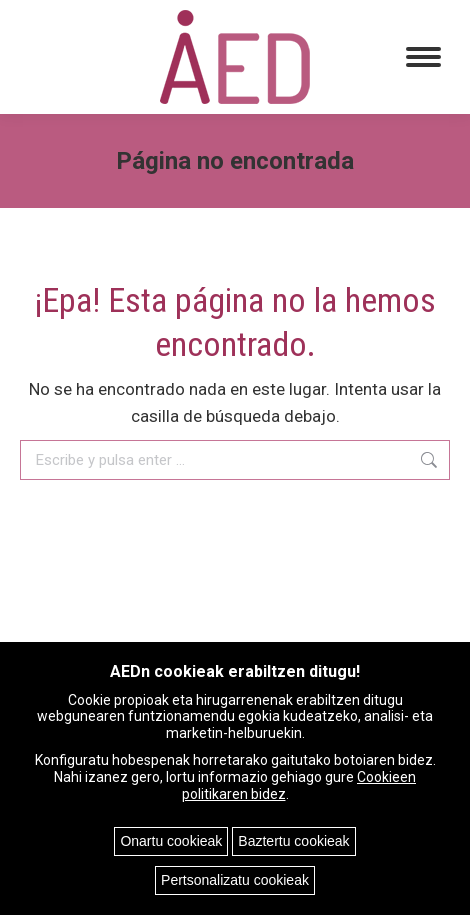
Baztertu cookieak (293, 841)
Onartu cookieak (171, 841)
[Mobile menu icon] (423, 57)
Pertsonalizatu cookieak (235, 880)
